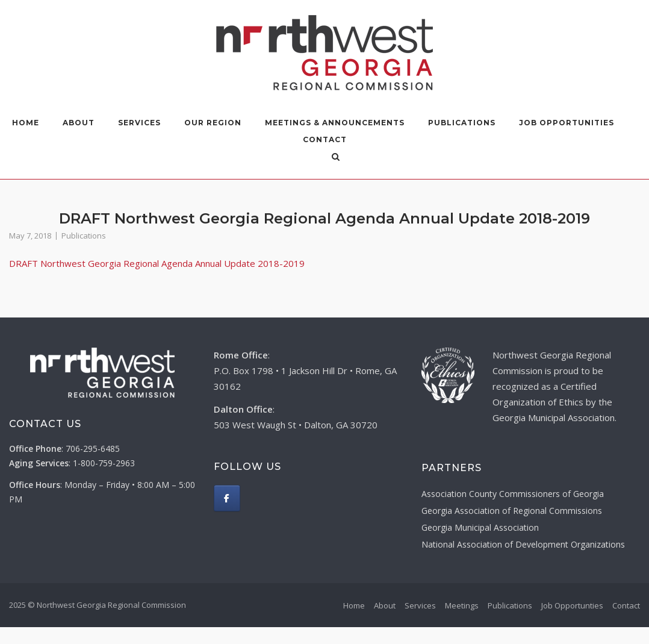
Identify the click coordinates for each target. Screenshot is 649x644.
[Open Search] (336, 158)
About (79, 123)
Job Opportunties (572, 605)
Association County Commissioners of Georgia (513, 494)
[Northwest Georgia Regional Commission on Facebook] (227, 498)
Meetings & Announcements (335, 123)
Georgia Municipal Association (480, 527)
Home (26, 123)
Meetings (462, 605)
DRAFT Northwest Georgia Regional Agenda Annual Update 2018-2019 (157, 263)
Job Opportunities (567, 123)
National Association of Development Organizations (523, 544)
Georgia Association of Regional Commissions (512, 511)
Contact (325, 139)
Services (139, 123)
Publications (462, 123)
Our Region (213, 123)
